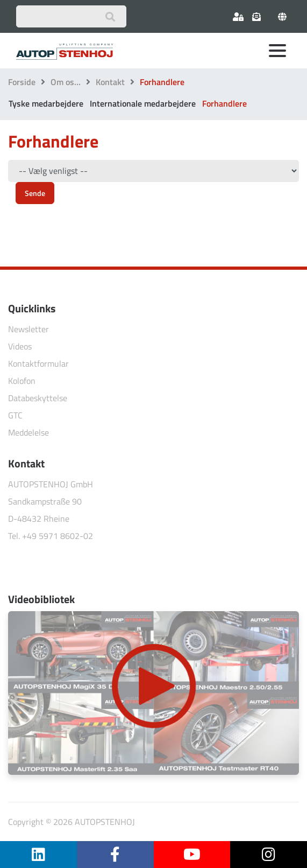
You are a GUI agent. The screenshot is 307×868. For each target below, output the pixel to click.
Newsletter (28, 329)
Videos (20, 346)
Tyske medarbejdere (46, 103)
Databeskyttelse (38, 398)
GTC (15, 415)
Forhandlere (224, 103)
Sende (35, 193)
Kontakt (110, 82)
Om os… (66, 82)
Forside (22, 82)
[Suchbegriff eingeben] (71, 16)
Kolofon (22, 381)
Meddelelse (28, 432)
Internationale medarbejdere (143, 103)
